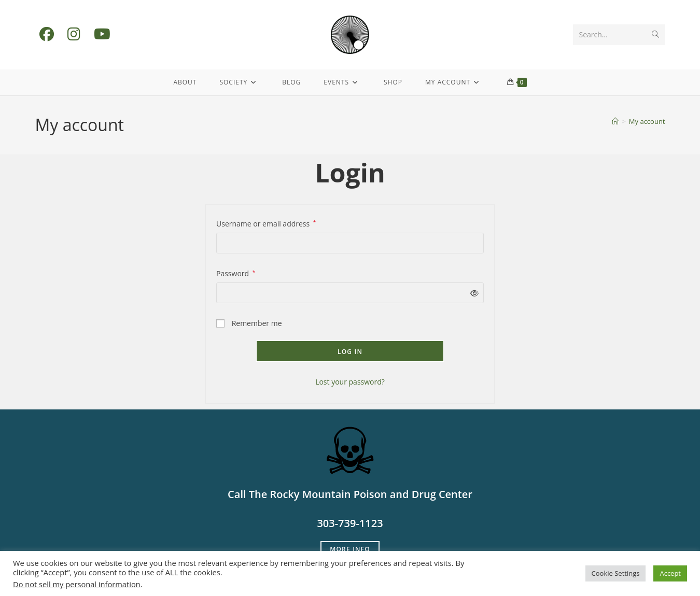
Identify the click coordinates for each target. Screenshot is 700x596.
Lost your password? (350, 382)
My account (647, 121)
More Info (350, 549)
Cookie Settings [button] (616, 573)
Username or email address (266, 223)
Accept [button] (670, 573)
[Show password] (473, 293)
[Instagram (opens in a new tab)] (74, 34)
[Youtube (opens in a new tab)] (102, 34)
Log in (350, 352)
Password (236, 273)
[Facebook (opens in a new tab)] (47, 34)
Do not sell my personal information (77, 584)
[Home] (615, 121)
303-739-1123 (350, 523)
